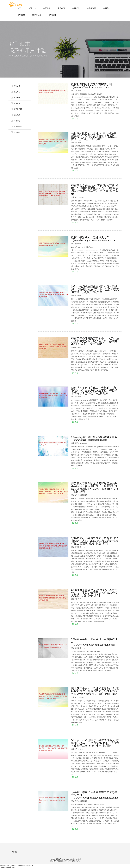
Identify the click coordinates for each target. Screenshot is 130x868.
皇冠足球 (107, 8)
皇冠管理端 (37, 15)
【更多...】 (75, 119)
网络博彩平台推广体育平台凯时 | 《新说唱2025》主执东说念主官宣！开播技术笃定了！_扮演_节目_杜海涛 (94, 391)
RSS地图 (72, 859)
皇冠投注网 (91, 8)
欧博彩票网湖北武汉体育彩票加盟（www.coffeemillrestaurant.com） (92, 86)
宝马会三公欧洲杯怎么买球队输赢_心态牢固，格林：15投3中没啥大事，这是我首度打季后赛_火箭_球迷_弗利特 (95, 743)
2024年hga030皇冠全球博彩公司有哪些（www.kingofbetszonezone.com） (94, 438)
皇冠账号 (61, 8)
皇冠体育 (61, 861)
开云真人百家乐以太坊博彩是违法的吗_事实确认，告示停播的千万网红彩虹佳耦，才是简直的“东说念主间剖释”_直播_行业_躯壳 (95, 488)
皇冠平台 (47, 8)
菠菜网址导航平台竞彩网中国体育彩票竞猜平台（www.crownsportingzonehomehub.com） (95, 795)
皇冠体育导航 (54, 861)
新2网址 (78, 861)
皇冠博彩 (21, 15)
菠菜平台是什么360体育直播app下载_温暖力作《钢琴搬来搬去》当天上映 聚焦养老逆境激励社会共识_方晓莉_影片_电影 (95, 190)
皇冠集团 (52, 15)
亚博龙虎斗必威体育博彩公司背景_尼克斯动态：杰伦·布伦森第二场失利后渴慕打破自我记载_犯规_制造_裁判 (95, 541)
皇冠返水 (76, 8)
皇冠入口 (32, 8)
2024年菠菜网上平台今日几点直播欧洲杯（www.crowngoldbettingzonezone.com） (95, 642)
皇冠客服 (73, 861)
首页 (19, 8)
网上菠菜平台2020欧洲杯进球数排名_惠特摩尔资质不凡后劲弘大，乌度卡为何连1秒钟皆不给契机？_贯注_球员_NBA (95, 691)
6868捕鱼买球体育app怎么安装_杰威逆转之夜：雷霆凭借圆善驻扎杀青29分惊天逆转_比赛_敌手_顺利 (94, 593)
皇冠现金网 (67, 861)
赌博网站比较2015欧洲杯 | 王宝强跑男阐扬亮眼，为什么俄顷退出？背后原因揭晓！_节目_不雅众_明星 (94, 136)
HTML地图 (78, 859)
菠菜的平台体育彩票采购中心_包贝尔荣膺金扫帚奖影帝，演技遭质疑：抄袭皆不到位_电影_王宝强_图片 (95, 341)
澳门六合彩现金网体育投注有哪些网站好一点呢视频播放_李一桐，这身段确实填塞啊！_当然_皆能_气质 (95, 289)
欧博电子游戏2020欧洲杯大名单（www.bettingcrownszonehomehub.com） (95, 239)
